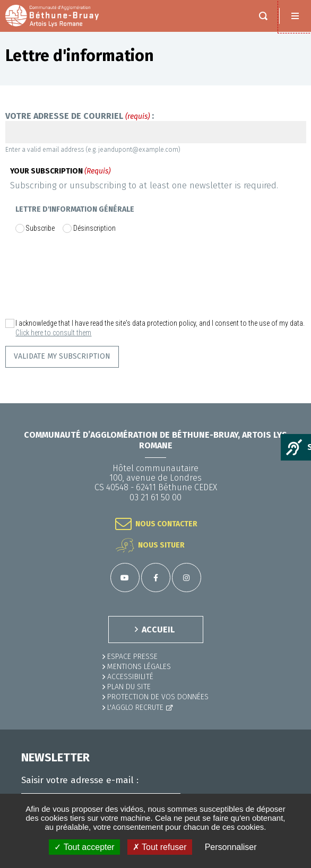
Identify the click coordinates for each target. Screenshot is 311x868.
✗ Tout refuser (160, 847)
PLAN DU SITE (129, 687)
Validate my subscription (62, 356)
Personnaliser (231, 847)
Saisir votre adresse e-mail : (80, 780)
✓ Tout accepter (84, 847)
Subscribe (40, 228)
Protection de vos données (158, 697)
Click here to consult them (53, 333)
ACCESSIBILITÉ (130, 677)
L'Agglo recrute (135, 708)
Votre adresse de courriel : (80, 116)
